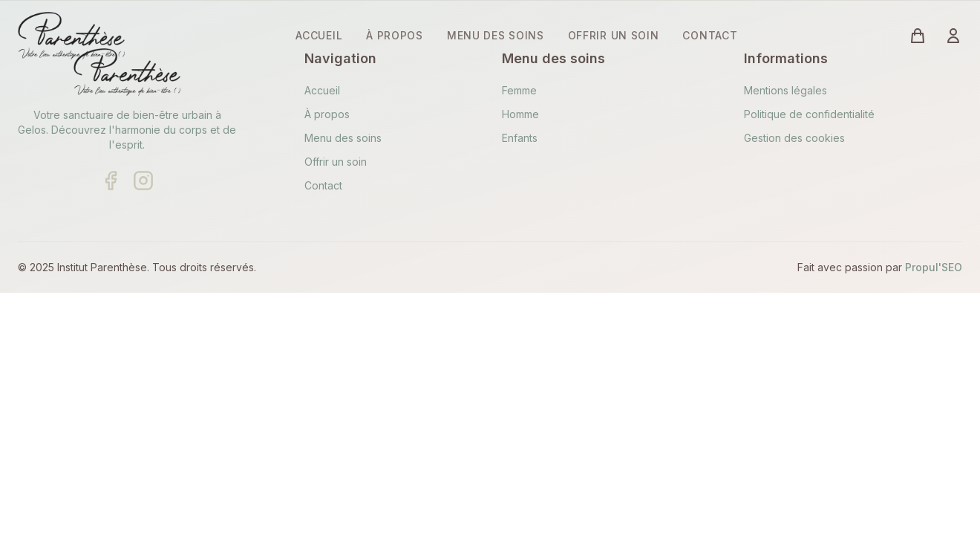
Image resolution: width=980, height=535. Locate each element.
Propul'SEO (934, 267)
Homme (520, 114)
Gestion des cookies (794, 138)
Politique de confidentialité (809, 114)
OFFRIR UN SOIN (614, 35)
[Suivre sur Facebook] (111, 181)
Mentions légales (785, 90)
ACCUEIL (319, 35)
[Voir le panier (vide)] (918, 36)
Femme (519, 90)
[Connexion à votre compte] (953, 36)
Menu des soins (343, 138)
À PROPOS (395, 35)
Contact (323, 185)
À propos (327, 114)
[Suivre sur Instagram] (143, 181)
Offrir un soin (336, 162)
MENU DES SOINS (496, 35)
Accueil (322, 90)
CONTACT (710, 35)
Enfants (520, 138)
